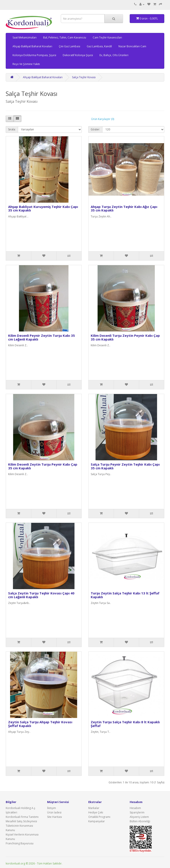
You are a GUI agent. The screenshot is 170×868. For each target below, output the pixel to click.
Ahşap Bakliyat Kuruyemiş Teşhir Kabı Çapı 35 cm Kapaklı (43, 208)
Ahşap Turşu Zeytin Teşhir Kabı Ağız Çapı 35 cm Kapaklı (124, 208)
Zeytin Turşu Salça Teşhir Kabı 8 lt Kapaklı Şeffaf (125, 724)
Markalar (94, 808)
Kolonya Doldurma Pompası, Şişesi (34, 55)
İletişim (52, 808)
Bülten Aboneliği (140, 821)
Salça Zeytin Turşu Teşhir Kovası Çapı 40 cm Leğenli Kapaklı (41, 595)
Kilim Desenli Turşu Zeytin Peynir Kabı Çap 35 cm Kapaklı (125, 337)
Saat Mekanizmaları (25, 37)
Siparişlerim (137, 812)
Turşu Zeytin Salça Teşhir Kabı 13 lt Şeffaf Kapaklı (125, 595)
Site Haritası (55, 817)
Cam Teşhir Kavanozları (107, 37)
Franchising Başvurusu (20, 843)
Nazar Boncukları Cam (132, 46)
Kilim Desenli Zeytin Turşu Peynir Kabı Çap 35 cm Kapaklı (43, 466)
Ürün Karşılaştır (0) (103, 119)
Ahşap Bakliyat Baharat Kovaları (32, 46)
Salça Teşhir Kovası (84, 77)
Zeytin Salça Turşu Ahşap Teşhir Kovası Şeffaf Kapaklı (40, 724)
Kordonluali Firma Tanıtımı (22, 817)
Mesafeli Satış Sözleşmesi (21, 821)
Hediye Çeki (96, 812)
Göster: (95, 129)
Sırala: (12, 129)
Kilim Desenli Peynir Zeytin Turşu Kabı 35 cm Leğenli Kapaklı (42, 337)
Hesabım (135, 808)
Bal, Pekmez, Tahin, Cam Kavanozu (65, 37)
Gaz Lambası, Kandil (99, 46)
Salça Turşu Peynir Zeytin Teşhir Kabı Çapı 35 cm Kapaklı (125, 466)
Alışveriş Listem (139, 817)
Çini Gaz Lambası (69, 46)
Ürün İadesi (54, 812)
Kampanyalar (97, 821)
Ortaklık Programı (99, 817)
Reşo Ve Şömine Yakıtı (26, 64)
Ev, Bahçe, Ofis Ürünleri (114, 55)
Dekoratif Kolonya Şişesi (78, 55)
